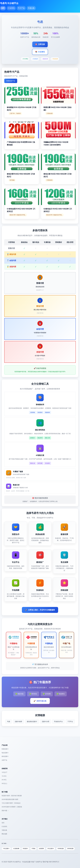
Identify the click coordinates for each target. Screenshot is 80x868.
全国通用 (41, 849)
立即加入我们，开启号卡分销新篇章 (40, 610)
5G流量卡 (25, 849)
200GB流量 (70, 849)
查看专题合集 (40, 701)
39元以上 (4, 783)
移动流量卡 (5, 756)
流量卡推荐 (18, 722)
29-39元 (4, 780)
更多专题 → (5, 811)
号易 (9, 722)
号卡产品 (21, 8)
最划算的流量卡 (32, 722)
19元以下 (4, 772)
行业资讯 (11, 8)
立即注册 (40, 44)
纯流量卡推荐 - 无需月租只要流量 (12, 796)
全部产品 (4, 760)
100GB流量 (61, 849)
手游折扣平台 (58, 722)
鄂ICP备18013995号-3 (51, 862)
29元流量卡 (51, 849)
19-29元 (4, 776)
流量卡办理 (46, 722)
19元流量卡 (6, 849)
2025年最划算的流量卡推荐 (10, 799)
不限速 (33, 849)
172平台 (70, 722)
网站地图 (4, 834)
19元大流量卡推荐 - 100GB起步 (11, 803)
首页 (3, 8)
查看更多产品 (11, 81)
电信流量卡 (5, 753)
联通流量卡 (5, 749)
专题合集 (31, 8)
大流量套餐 (16, 849)
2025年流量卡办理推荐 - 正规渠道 (12, 807)
